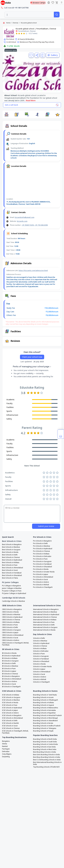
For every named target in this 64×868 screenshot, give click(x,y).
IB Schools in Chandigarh (11, 687)
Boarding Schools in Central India (45, 744)
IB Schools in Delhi (9, 663)
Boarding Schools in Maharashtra (46, 708)
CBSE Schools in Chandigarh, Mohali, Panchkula (16, 644)
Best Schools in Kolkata (11, 563)
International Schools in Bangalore (46, 609)
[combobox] (29, 15)
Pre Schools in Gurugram (42, 562)
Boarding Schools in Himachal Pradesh (47, 715)
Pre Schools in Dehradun (42, 556)
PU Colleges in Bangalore (11, 586)
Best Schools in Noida (10, 552)
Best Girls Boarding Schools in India (46, 755)
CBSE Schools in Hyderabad (12, 617)
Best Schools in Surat (10, 570)
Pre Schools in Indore (41, 582)
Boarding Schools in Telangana (45, 728)
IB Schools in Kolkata (10, 658)
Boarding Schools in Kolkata (43, 703)
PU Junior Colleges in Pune (12, 591)
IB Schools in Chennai (10, 674)
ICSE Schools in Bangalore (12, 715)
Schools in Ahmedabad (42, 672)
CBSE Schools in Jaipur (10, 633)
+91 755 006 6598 (41, 225)
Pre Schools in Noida (41, 569)
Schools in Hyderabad (41, 643)
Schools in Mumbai (40, 641)
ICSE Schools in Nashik (10, 723)
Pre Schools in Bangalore (42, 541)
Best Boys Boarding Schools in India (47, 757)
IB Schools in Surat (9, 684)
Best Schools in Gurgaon (11, 550)
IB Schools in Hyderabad (11, 656)
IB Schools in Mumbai (10, 666)
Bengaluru (6, 741)
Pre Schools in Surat (40, 580)
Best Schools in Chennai (11, 557)
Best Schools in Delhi (10, 555)
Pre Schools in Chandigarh (43, 587)
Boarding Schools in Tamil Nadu (45, 695)
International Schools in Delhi (44, 625)
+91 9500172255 (28, 225)
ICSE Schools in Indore (10, 713)
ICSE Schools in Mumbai (11, 700)
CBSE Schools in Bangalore (12, 609)
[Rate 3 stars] (22, 34)
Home (8, 23)
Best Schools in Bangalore (12, 545)
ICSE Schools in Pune (10, 705)
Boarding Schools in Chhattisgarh (46, 700)
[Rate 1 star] (17, 34)
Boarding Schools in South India (45, 742)
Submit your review (46, 526)
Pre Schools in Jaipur (41, 574)
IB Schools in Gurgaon (10, 661)
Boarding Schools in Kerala (43, 723)
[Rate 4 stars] (24, 34)
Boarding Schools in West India (45, 749)
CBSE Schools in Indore (11, 640)
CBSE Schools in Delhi (10, 627)
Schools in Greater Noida (42, 667)
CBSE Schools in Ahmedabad (13, 635)
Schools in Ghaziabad (41, 661)
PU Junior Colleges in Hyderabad (14, 593)
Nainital (5, 746)
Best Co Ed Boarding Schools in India (47, 760)
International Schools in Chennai (45, 617)
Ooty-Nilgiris (7, 754)
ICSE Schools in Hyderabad (12, 708)
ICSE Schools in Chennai (11, 728)
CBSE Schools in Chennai (11, 620)
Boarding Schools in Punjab (43, 731)
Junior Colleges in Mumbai (12, 588)
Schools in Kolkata (40, 649)
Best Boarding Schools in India (44, 752)
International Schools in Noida (44, 630)
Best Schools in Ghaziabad (12, 575)
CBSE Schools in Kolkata (11, 622)
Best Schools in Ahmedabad (12, 568)
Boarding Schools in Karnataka (44, 710)
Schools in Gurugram (41, 656)
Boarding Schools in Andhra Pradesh (47, 726)
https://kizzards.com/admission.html (33, 271)
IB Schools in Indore (10, 681)
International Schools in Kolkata (45, 620)
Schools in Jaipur (39, 669)
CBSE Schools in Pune (10, 625)
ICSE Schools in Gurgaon (11, 697)
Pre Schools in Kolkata (41, 554)
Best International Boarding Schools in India (47, 763)
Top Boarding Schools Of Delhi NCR (46, 767)
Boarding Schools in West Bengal (45, 718)
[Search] (57, 15)
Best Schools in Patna (10, 578)
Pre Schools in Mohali (41, 585)
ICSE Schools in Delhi (10, 721)
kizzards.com (22, 221)
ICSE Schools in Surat (10, 726)
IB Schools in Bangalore (11, 676)
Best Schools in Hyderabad (12, 560)
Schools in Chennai (40, 646)
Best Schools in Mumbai (11, 547)
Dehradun (6, 752)
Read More (31, 100)
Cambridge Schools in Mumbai (13, 601)
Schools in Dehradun (41, 651)
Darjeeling (6, 757)
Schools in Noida (39, 664)
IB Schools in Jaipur (9, 671)
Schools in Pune (39, 654)
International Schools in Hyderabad (46, 615)
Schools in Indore (40, 677)
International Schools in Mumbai (45, 612)
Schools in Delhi (39, 638)
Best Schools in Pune (10, 565)
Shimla (5, 744)
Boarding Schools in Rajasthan (44, 713)
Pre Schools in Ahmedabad (43, 577)
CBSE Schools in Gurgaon (11, 630)
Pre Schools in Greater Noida (44, 572)
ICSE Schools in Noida (10, 703)
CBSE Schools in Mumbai (11, 615)
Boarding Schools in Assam (43, 697)
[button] (6, 114)
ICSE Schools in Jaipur (10, 710)
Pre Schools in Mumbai (42, 546)
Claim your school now (32, 357)
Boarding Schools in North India (45, 739)
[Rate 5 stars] (26, 34)
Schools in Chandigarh (41, 682)
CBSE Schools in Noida (10, 612)
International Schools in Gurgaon (45, 627)
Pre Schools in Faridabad (42, 564)
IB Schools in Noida (9, 653)
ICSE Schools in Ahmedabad (12, 718)
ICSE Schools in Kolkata (11, 695)
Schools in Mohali (40, 679)
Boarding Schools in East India (44, 747)
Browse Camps (38, 3)
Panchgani (6, 749)
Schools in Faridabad (41, 659)
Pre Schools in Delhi (40, 543)
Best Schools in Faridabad (12, 573)
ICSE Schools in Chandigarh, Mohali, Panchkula (15, 732)
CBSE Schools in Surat (10, 638)
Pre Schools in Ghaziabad (42, 567)
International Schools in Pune (44, 622)
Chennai (15, 23)
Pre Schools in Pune (40, 559)
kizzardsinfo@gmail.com (24, 217)
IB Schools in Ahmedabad (12, 679)
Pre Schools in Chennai (41, 551)
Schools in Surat (39, 674)
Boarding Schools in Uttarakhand (45, 721)
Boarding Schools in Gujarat (43, 705)
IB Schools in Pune (9, 669)
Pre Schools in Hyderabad (43, 549)
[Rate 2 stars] (19, 34)
